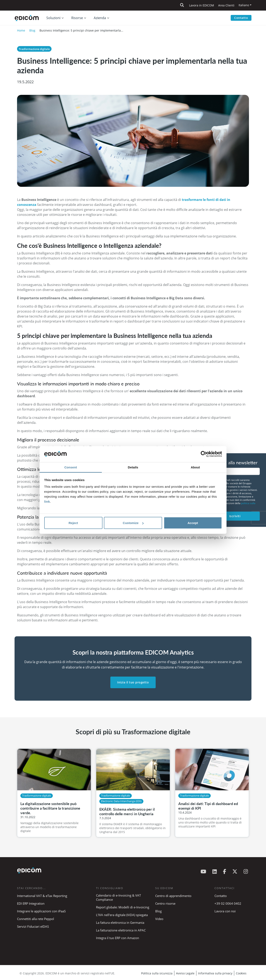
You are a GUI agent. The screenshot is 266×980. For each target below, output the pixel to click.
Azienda (100, 18)
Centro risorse (165, 903)
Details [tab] (133, 467)
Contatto (241, 18)
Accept (193, 523)
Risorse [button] (77, 18)
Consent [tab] (71, 467)
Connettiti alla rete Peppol (36, 919)
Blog (32, 30)
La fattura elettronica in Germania (120, 923)
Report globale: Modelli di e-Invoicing (123, 907)
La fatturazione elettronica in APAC (121, 930)
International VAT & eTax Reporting (42, 896)
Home (21, 30)
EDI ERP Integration (31, 903)
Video (159, 919)
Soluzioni (53, 18)
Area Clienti (226, 5)
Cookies (241, 973)
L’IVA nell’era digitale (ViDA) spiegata (122, 915)
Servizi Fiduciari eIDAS (33, 926)
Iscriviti (235, 516)
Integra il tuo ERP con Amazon (118, 938)
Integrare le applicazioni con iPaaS (41, 911)
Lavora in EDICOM (202, 5)
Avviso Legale (185, 973)
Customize (133, 523)
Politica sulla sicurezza (157, 973)
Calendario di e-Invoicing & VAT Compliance (118, 897)
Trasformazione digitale (34, 49)
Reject (73, 523)
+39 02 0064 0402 (228, 903)
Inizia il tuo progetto (133, 682)
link (47, 501)
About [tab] (195, 467)
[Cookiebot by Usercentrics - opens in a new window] (204, 454)
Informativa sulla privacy (215, 973)
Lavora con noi (225, 911)
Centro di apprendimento (173, 896)
